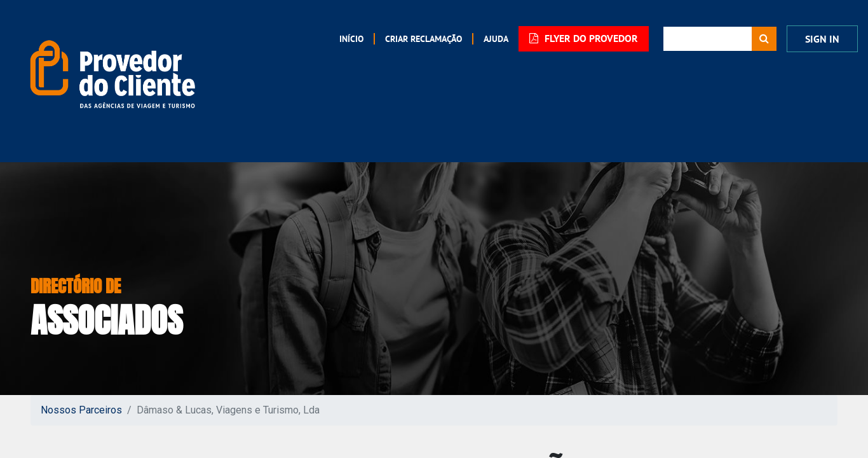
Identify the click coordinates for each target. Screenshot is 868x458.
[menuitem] (351, 39)
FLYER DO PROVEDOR (584, 38)
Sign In (822, 39)
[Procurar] (764, 39)
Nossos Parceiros (81, 410)
